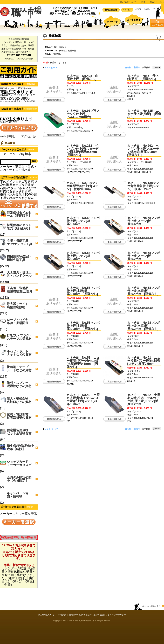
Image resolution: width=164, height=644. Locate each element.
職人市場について (128, 2)
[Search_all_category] (2, 154)
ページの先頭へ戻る (151, 606)
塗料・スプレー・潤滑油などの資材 (19, 384)
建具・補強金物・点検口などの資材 (19, 400)
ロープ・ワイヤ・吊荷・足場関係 (19, 321)
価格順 (128, 67)
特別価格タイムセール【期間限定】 (19, 214)
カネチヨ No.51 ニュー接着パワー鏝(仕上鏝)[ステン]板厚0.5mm (144, 361)
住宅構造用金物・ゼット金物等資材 (19, 432)
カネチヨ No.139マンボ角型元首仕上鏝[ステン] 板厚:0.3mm (83, 186)
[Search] (15, 162)
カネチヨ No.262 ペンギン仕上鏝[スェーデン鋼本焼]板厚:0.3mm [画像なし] (144, 150)
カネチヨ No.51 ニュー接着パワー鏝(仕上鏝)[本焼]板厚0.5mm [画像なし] (83, 362)
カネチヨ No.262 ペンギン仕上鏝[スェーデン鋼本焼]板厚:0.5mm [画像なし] (83, 150)
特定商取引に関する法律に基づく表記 (86, 615)
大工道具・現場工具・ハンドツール (19, 274)
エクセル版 (29, 136)
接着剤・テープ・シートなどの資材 (19, 369)
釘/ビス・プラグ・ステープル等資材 (20, 337)
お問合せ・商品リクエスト (152, 2)
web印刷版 (7, 136)
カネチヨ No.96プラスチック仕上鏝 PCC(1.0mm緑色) (83, 114)
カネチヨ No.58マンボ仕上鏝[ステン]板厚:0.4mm (144, 221)
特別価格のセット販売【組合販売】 (19, 227)
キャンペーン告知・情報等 (18, 495)
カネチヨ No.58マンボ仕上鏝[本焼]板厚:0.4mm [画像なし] (144, 291)
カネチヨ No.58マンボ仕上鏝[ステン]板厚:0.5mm (83, 221)
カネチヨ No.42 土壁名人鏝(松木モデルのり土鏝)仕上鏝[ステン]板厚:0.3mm (83, 400)
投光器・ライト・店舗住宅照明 (19, 306)
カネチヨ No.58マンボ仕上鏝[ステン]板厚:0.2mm (144, 256)
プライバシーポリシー (116, 615)
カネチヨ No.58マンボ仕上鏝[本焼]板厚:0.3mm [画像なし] (83, 326)
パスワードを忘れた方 (145, 9)
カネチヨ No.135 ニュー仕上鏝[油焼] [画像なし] (144, 114)
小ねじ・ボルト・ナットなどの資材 (19, 353)
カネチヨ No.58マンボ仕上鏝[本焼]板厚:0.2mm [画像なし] (144, 326)
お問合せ (62, 615)
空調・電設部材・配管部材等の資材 (19, 416)
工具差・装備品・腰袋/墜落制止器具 (20, 290)
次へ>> (54, 67)
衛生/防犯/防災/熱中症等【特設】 (20, 447)
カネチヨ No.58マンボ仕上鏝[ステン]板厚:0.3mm (83, 256)
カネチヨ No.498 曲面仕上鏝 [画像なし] (82, 77)
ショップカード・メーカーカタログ (19, 463)
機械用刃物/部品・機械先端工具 (20, 258)
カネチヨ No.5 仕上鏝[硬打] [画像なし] (143, 77)
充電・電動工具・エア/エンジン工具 (20, 243)
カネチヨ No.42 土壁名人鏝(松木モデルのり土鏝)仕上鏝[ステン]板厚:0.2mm (144, 400)
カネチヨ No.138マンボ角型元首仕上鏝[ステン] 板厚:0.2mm (143, 186)
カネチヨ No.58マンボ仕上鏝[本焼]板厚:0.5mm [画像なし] (83, 291)
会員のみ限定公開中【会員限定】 (19, 479)
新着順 (137, 67)
